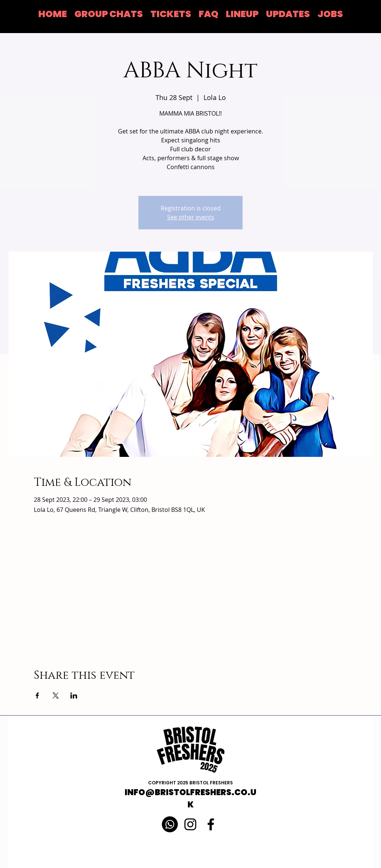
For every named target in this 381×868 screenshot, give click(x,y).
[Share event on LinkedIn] (74, 696)
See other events (191, 217)
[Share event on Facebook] (37, 696)
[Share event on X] (56, 696)
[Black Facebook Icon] (211, 824)
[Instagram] (190, 824)
